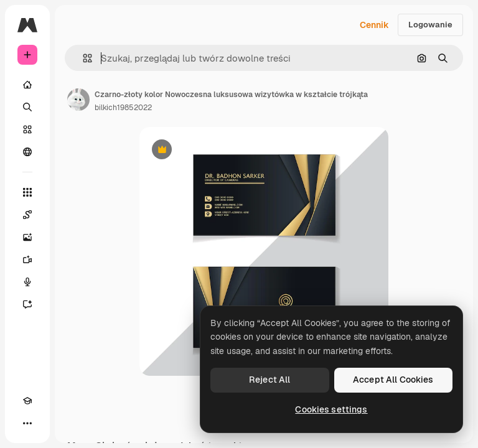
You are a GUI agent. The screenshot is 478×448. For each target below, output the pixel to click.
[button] (82, 58)
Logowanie (430, 25)
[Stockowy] (27, 129)
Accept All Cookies (393, 380)
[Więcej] (27, 423)
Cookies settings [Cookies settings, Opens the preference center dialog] (331, 409)
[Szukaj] (27, 107)
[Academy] (27, 401)
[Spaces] (27, 215)
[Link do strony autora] (78, 100)
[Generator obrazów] (27, 237)
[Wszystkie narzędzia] (27, 192)
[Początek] (27, 85)
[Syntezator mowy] (27, 282)
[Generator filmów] (27, 259)
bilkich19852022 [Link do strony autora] (123, 108)
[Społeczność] (27, 152)
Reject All (269, 380)
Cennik (374, 25)
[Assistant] (27, 304)
